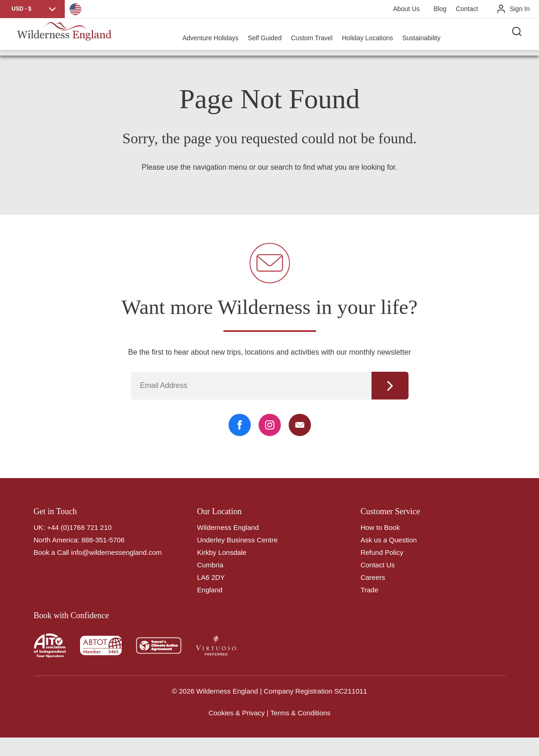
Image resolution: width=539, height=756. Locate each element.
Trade (369, 590)
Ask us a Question (389, 540)
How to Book (380, 527)
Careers (373, 577)
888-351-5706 (103, 540)
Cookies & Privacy (237, 713)
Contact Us (378, 565)
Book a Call (52, 552)
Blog (440, 9)
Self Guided (269, 37)
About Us (407, 9)
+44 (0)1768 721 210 (80, 527)
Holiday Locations (372, 37)
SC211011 (351, 691)
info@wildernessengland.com (116, 552)
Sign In (520, 9)
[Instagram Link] (270, 425)
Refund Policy (382, 552)
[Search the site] (520, 37)
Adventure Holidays (215, 37)
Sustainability (426, 37)
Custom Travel (316, 37)
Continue (390, 386)
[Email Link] (300, 425)
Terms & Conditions (300, 713)
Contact (467, 9)
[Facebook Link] (240, 425)
